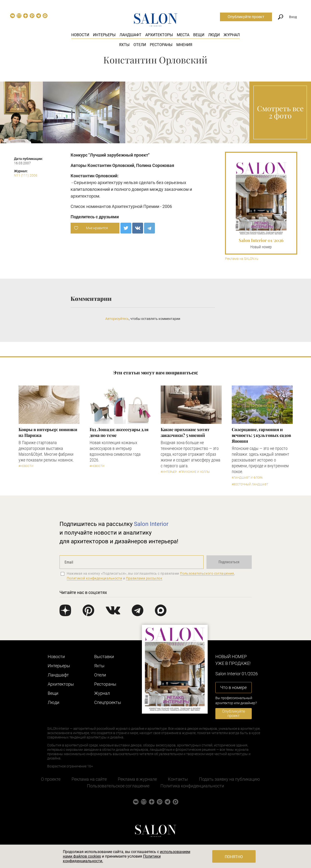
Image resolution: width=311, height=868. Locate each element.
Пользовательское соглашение (118, 786)
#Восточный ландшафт (250, 484)
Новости (80, 35)
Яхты (124, 45)
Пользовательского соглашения (207, 573)
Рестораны (161, 45)
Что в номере (233, 687)
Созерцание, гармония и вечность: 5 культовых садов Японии (261, 435)
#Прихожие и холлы (194, 472)
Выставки (104, 657)
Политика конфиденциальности (192, 786)
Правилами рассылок (144, 578)
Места (183, 35)
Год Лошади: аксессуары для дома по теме (119, 432)
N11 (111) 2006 (26, 175)
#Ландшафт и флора (247, 478)
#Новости (26, 466)
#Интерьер (169, 472)
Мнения (184, 45)
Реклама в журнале (137, 779)
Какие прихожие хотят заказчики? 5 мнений (185, 432)
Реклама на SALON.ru (242, 259)
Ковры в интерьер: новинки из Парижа (48, 432)
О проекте (51, 779)
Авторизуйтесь (117, 319)
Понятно (234, 857)
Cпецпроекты (108, 702)
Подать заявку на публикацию (229, 779)
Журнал (232, 35)
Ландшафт (130, 35)
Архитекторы (159, 35)
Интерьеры (104, 35)
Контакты (178, 779)
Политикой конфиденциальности (95, 578)
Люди (214, 35)
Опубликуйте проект (246, 17)
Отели (140, 45)
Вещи (199, 35)
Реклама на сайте (89, 779)
